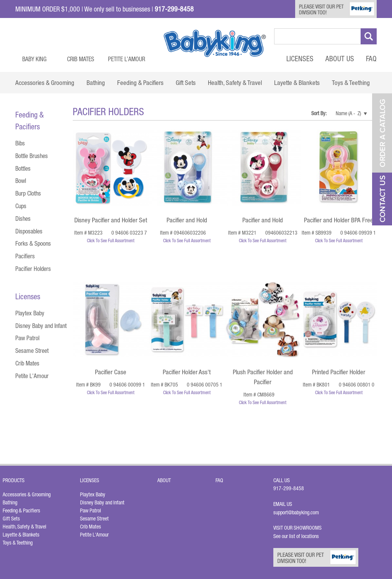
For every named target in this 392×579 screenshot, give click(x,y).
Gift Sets (11, 519)
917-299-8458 (289, 488)
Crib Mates (81, 59)
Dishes (23, 219)
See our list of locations (296, 536)
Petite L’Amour (127, 59)
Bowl (21, 181)
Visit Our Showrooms (299, 528)
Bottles (23, 168)
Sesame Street (32, 351)
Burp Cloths (28, 193)
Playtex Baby (30, 313)
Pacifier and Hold (187, 220)
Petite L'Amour (32, 376)
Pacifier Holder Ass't (187, 372)
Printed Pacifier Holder (339, 372)
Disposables (29, 231)
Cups (21, 206)
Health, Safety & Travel (24, 527)
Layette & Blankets (21, 535)
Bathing (10, 502)
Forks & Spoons (33, 243)
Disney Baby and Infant (41, 326)
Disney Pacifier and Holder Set (111, 220)
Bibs (20, 143)
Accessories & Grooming (27, 494)
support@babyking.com (296, 512)
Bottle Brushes (32, 156)
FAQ (371, 59)
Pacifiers (25, 256)
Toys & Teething (18, 543)
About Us (340, 59)
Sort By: (319, 113)
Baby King (34, 59)
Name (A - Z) (348, 113)
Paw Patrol (27, 338)
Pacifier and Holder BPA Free (339, 220)
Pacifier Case (111, 372)
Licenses (300, 59)
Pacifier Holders (33, 269)
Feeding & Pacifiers (21, 510)
